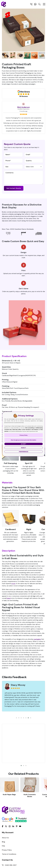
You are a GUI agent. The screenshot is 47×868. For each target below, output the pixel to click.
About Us (5, 791)
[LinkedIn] (13, 780)
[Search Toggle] (39, 5)
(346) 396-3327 (11, 819)
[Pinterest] (17, 780)
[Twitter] (6, 780)
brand (9, 598)
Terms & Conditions (9, 808)
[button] (16, 718)
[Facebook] (3, 780)
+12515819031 (10, 827)
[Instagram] (10, 780)
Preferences (24, 452)
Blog (3, 796)
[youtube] (20, 780)
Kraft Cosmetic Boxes (30, 749)
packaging (37, 639)
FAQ (3, 800)
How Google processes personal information (23, 440)
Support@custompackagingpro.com (18, 831)
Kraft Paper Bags (9, 748)
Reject (24, 448)
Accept (23, 444)
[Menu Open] (44, 5)
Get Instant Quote (14, 188)
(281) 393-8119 (10, 823)
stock (13, 584)
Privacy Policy (7, 804)
